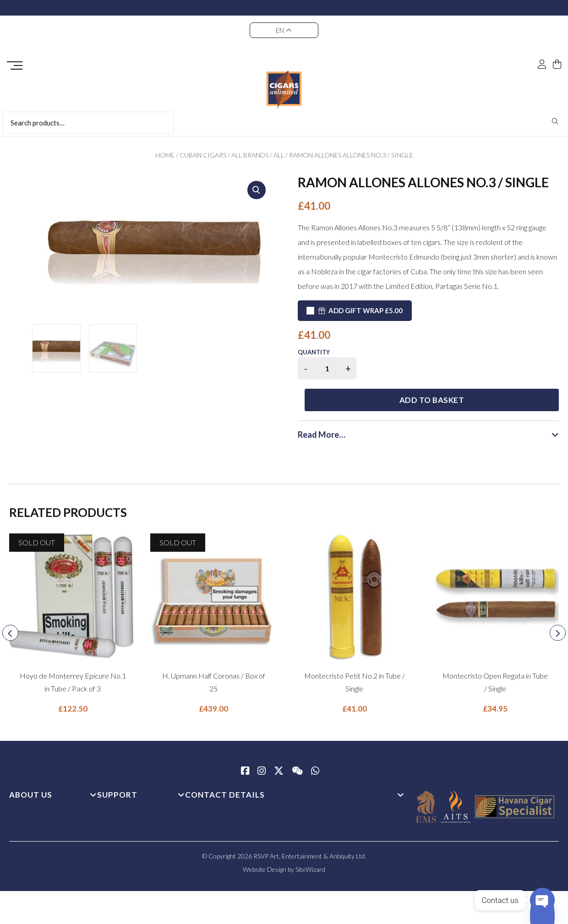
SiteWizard (310, 839)
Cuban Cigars (203, 155)
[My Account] (542, 65)
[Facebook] (245, 741)
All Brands (250, 155)
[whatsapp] (315, 741)
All (279, 155)
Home (165, 155)
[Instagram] (262, 741)
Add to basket (463, 370)
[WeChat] (297, 741)
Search (555, 121)
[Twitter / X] (279, 741)
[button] (257, 190)
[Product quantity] (327, 368)
